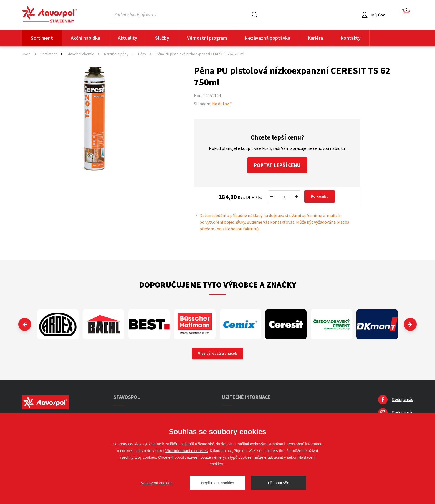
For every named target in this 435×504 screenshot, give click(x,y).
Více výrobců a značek (218, 355)
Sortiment (42, 38)
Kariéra (315, 38)
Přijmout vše (278, 483)
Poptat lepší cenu (277, 166)
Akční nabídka (85, 38)
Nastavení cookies (156, 483)
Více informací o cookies (187, 451)
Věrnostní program (207, 38)
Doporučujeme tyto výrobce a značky (218, 285)
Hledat (255, 15)
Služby (162, 38)
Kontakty (351, 38)
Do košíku (320, 198)
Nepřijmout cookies (217, 483)
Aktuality (128, 38)
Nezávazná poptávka (267, 38)
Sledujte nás (402, 401)
